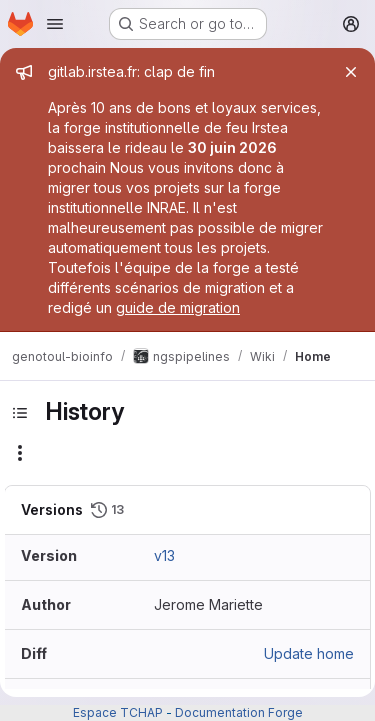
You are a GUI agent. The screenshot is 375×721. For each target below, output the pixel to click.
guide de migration (178, 307)
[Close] (351, 72)
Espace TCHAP (118, 712)
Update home (309, 653)
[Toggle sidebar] (20, 413)
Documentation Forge (239, 712)
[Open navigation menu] (55, 24)
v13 (164, 555)
